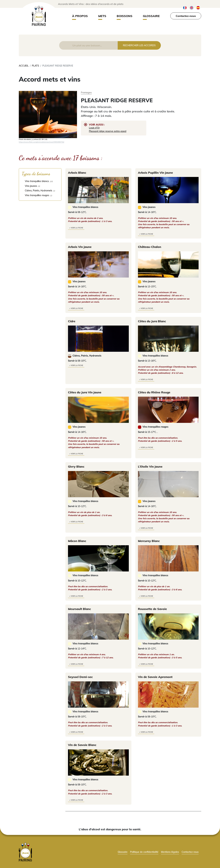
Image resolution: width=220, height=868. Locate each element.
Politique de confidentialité (144, 852)
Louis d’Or (94, 128)
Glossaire (151, 16)
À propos (80, 16)
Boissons (125, 16)
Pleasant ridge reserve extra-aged (108, 131)
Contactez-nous (186, 16)
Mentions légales (170, 852)
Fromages (86, 92)
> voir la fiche (76, 228)
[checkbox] (40, 181)
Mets (102, 16)
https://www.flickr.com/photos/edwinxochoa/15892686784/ (42, 142)
